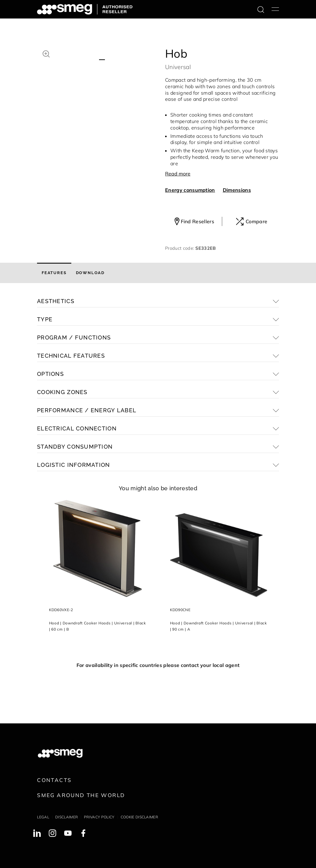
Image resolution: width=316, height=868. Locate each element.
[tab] (54, 273)
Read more (178, 174)
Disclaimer (67, 817)
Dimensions (237, 190)
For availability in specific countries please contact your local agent (158, 665)
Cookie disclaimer (139, 817)
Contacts (54, 780)
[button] (46, 53)
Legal (43, 817)
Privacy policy (99, 817)
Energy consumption (190, 190)
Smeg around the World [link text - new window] (81, 795)
